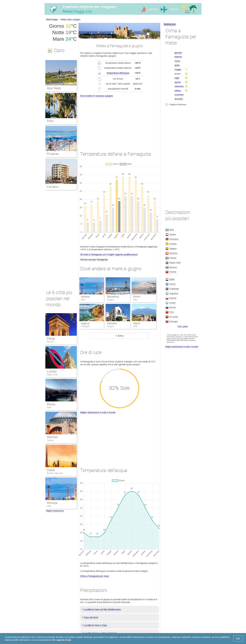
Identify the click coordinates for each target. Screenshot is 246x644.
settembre (179, 86)
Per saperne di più (62, 640)
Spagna (173, 248)
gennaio (178, 53)
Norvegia (174, 321)
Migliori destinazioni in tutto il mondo (98, 412)
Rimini (137, 297)
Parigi (51, 339)
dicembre (179, 99)
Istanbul (52, 437)
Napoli (137, 323)
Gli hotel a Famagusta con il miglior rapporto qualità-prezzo (109, 254)
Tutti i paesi (183, 326)
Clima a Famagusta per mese (95, 576)
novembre (179, 95)
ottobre (178, 91)
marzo (177, 61)
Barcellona (113, 297)
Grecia (172, 284)
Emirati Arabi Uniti (55, 473)
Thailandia (174, 289)
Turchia (50, 440)
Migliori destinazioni (55, 511)
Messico (173, 267)
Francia (50, 342)
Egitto (172, 279)
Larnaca (53, 187)
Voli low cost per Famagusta (94, 259)
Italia (49, 407)
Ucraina (173, 244)
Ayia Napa (54, 88)
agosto (178, 82)
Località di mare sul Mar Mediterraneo (102, 609)
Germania (174, 239)
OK (238, 638)
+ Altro (119, 336)
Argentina (174, 293)
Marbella (112, 323)
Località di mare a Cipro (96, 625)
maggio (178, 69)
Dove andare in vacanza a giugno (97, 96)
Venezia (85, 297)
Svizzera (173, 253)
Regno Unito (52, 375)
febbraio (178, 57)
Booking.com (170, 24)
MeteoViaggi (52, 19)
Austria (173, 234)
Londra (52, 371)
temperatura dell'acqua (118, 73)
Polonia (173, 298)
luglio (177, 78)
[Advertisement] (119, 121)
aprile (177, 65)
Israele (172, 303)
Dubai (51, 470)
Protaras (53, 154)
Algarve (85, 323)
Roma (51, 404)
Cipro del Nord (91, 617)
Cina (172, 312)
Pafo (50, 121)
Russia (173, 307)
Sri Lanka (174, 317)
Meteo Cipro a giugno (71, 19)
